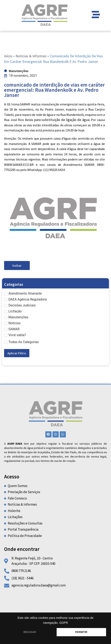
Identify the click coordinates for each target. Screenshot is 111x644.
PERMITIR (81, 632)
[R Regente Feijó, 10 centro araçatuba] (55, 605)
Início (8, 56)
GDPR (64, 623)
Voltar (17, 266)
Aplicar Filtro (17, 353)
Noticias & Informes (31, 56)
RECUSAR (30, 632)
